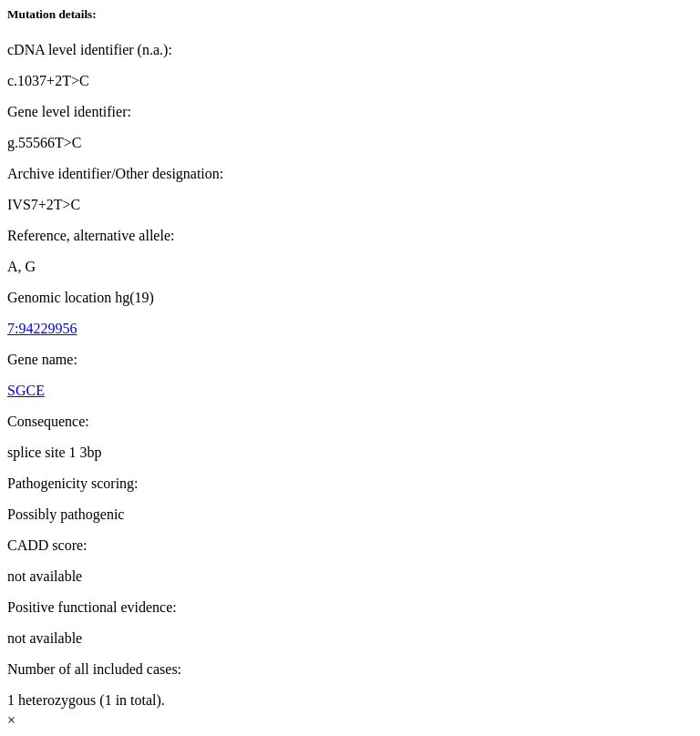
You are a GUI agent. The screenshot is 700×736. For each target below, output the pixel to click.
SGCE (26, 390)
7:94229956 (42, 328)
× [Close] (11, 720)
